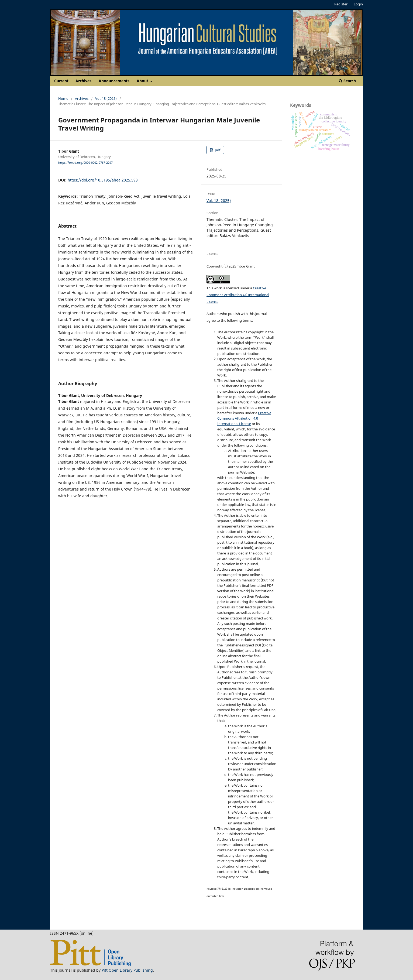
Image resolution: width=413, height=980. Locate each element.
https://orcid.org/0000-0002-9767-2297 (85, 163)
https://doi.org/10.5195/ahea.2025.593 (103, 180)
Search (347, 81)
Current (61, 81)
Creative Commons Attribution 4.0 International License (238, 295)
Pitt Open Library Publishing (127, 970)
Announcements (114, 81)
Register (341, 4)
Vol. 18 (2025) (106, 98)
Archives (83, 81)
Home (63, 98)
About (143, 81)
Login (358, 4)
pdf (217, 150)
